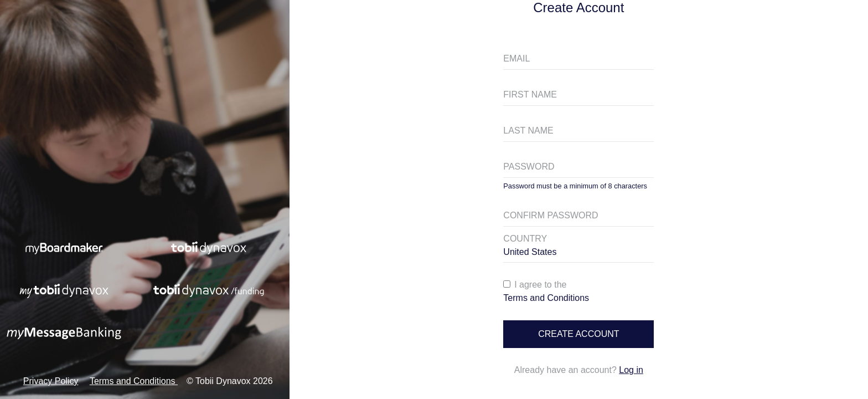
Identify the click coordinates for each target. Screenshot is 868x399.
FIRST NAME (530, 94)
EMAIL (516, 58)
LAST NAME (528, 131)
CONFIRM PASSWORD (551, 215)
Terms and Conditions (134, 381)
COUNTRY (525, 239)
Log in (631, 370)
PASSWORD (529, 167)
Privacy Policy (51, 381)
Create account (578, 334)
